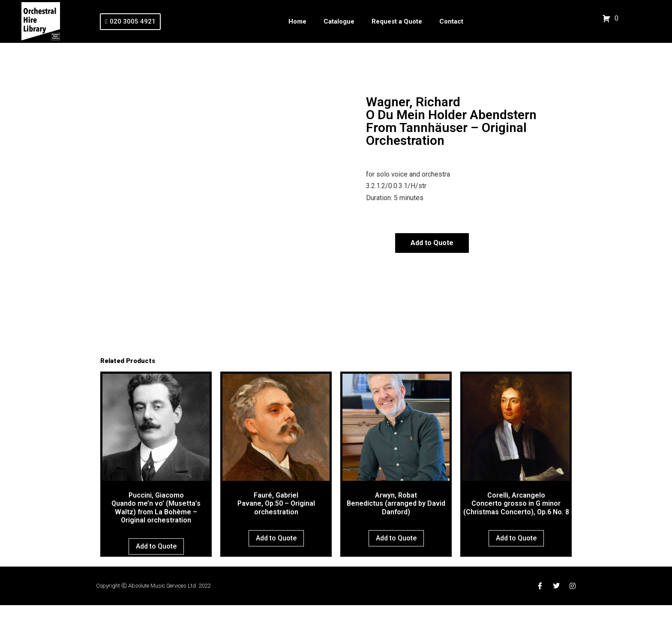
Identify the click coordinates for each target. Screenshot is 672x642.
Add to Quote (432, 243)
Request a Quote (397, 21)
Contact (451, 21)
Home (297, 21)
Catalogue (339, 21)
